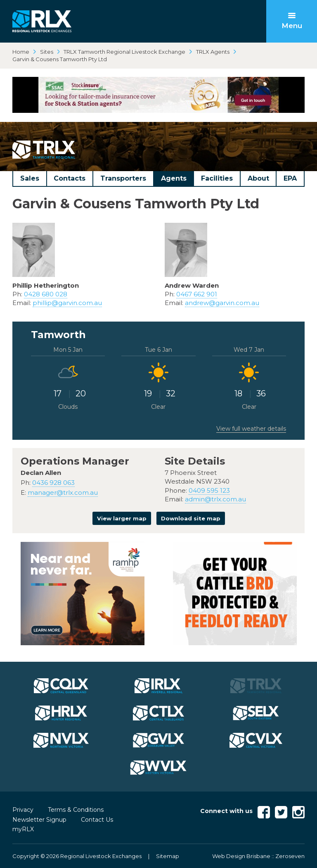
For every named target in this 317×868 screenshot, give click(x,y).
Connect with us (226, 811)
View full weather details (251, 429)
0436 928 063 (53, 483)
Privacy (23, 810)
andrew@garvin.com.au (222, 303)
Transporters (123, 178)
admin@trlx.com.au (215, 499)
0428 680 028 (46, 294)
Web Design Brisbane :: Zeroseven (258, 856)
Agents (174, 178)
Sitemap (168, 856)
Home (21, 52)
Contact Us (97, 820)
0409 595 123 (209, 490)
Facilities (217, 178)
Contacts (70, 178)
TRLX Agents (213, 52)
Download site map (191, 518)
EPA (290, 178)
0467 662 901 (197, 294)
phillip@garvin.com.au (67, 303)
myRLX (23, 829)
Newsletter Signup (39, 820)
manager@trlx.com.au (63, 492)
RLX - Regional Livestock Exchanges (42, 21)
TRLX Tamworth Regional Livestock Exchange (124, 52)
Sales (30, 178)
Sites (47, 52)
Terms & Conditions (76, 810)
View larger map (122, 518)
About (258, 178)
